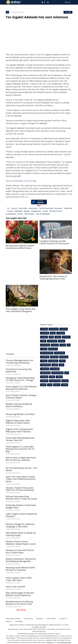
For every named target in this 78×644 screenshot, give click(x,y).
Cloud (45, 211)
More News (21, 610)
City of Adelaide (43, 214)
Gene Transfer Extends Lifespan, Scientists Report (21, 396)
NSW (51, 337)
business (59, 208)
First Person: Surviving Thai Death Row (19, 370)
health (43, 341)
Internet (57, 385)
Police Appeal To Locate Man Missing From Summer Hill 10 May (20, 449)
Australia (23, 208)
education (33, 208)
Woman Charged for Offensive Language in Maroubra (20, 525)
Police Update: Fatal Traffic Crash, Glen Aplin (19, 579)
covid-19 (44, 349)
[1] (16, 638)
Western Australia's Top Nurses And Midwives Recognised (21, 560)
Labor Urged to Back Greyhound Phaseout (21, 515)
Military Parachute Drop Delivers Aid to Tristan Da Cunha (21, 498)
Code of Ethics (51, 619)
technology (64, 357)
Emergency (45, 369)
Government (54, 329)
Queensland (45, 345)
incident (65, 385)
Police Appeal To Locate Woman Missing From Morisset (21, 388)
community (45, 333)
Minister (62, 341)
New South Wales (47, 353)
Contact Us (63, 619)
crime (62, 365)
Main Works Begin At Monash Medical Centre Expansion (20, 594)
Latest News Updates (13, 619)
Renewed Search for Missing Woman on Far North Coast (19, 603)
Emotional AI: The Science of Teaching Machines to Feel (53, 278)
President (45, 381)
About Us (9, 621)
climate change (55, 381)
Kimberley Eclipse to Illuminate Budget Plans (21, 506)
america (65, 381)
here (27, 197)
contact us (51, 642)
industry (44, 361)
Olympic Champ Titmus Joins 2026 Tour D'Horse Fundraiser (20, 489)
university (64, 329)
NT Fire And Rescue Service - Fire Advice (21, 469)
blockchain (29, 214)
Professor (66, 337)
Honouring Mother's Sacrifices (20, 414)
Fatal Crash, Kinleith (15, 587)
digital (27, 211)
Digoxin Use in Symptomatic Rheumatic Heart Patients (19, 430)
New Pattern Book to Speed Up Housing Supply (21, 534)
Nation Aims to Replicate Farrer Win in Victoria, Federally (21, 459)
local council (53, 349)
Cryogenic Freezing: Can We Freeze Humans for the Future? (54, 242)
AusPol (63, 361)
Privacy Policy (28, 619)
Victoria (58, 337)
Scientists (44, 377)
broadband (11, 214)
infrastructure (56, 211)
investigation (54, 361)
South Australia (46, 208)
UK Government (58, 373)
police (53, 333)
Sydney (59, 377)
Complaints (19, 621)
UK (69, 345)
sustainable (55, 369)
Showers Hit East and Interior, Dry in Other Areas (20, 551)
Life (7, 12)
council (10, 211)
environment (52, 341)
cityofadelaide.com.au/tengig (23, 181)
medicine (68, 208)
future (52, 377)
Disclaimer (39, 619)
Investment (45, 357)
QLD (67, 373)
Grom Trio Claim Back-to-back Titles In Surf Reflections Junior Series (21, 479)
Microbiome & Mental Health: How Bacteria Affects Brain (20, 247)
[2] (17, 638)
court (50, 385)
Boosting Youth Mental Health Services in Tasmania (20, 569)
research (44, 337)
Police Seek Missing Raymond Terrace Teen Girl (20, 439)
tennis (20, 214)
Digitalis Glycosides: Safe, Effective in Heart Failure (18, 422)
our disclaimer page (64, 642)
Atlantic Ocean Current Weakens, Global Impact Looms (21, 543)
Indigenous (36, 211)
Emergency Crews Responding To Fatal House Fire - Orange (20, 379)
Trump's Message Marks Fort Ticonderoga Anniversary (20, 362)
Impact (44, 385)
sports (15, 208)
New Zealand (46, 373)
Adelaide (18, 211)
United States (46, 365)
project (55, 365)
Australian (61, 333)
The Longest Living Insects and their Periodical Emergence (21, 310)
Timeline (10, 354)
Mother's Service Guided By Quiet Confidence (19, 405)
